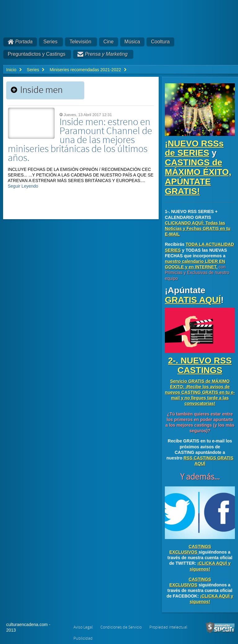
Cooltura (160, 42)
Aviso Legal (83, 627)
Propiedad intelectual (168, 627)
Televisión (80, 42)
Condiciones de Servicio (121, 627)
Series (50, 42)
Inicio (11, 70)
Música (132, 42)
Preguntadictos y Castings (37, 54)
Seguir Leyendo (23, 186)
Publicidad (83, 638)
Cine (109, 42)
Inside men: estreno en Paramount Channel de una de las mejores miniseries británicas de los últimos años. (80, 140)
